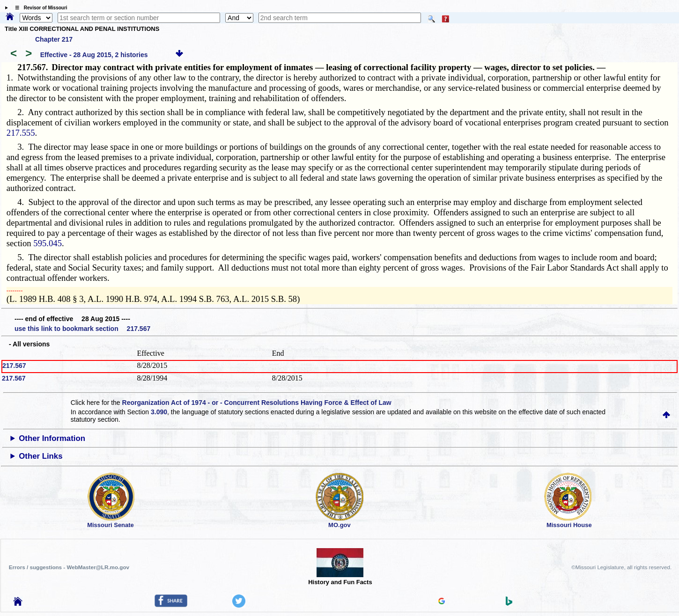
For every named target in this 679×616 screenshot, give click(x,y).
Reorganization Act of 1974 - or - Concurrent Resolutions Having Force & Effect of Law (257, 403)
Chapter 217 (54, 39)
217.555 (21, 133)
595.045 (48, 243)
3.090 (159, 412)
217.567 (14, 366)
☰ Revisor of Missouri (39, 8)
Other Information (52, 438)
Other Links (41, 456)
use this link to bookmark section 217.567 (82, 329)
